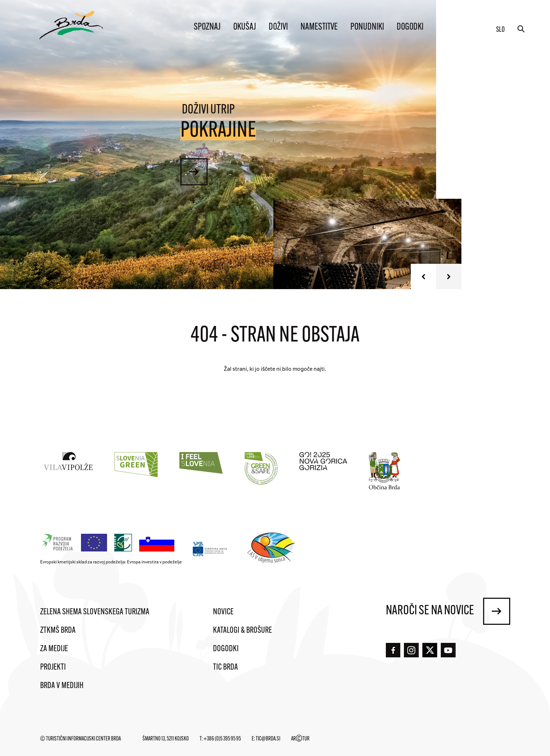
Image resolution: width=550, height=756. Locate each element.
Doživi (278, 27)
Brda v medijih (62, 686)
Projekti (53, 667)
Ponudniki (367, 27)
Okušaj (245, 27)
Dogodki (410, 27)
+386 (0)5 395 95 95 (222, 739)
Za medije (54, 649)
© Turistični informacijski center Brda (80, 739)
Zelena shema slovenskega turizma (95, 612)
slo (500, 30)
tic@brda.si (268, 739)
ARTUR (300, 739)
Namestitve (319, 27)
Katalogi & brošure (242, 631)
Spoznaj (207, 27)
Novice (223, 612)
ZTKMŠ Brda (58, 631)
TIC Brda (225, 667)
